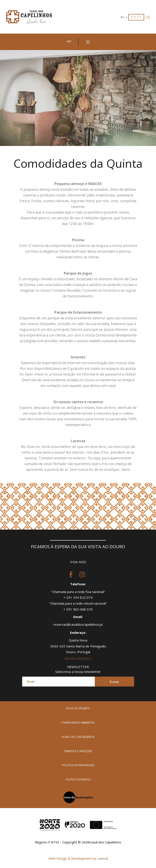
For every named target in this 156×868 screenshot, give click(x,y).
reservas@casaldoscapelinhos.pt (78, 624)
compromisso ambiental (78, 723)
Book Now (136, 17)
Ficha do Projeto (78, 708)
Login (69, 41)
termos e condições (78, 751)
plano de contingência (78, 737)
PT (124, 17)
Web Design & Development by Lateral (78, 858)
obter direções (78, 659)
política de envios (78, 779)
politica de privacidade (78, 765)
